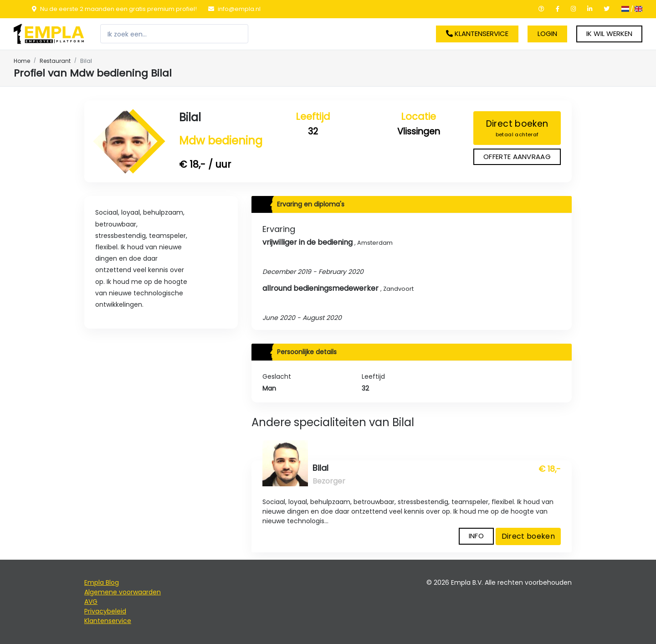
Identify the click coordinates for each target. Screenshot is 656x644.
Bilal (190, 117)
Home (22, 61)
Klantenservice (477, 33)
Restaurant (55, 61)
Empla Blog (102, 582)
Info (476, 536)
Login (547, 33)
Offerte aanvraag (517, 157)
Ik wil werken (609, 33)
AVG (91, 602)
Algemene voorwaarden (123, 592)
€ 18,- (550, 469)
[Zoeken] (174, 34)
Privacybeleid (105, 611)
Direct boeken (517, 128)
